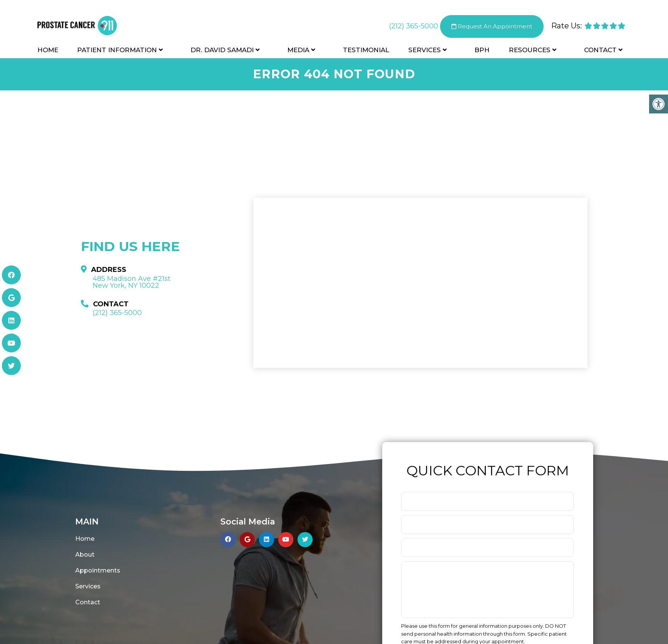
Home (48, 50)
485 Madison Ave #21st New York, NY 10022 (132, 282)
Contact (600, 50)
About (85, 555)
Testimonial (366, 50)
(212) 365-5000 (414, 26)
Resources (530, 50)
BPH (482, 50)
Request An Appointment (492, 26)
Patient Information (117, 50)
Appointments (98, 570)
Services (425, 50)
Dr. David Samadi (222, 50)
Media (298, 50)
